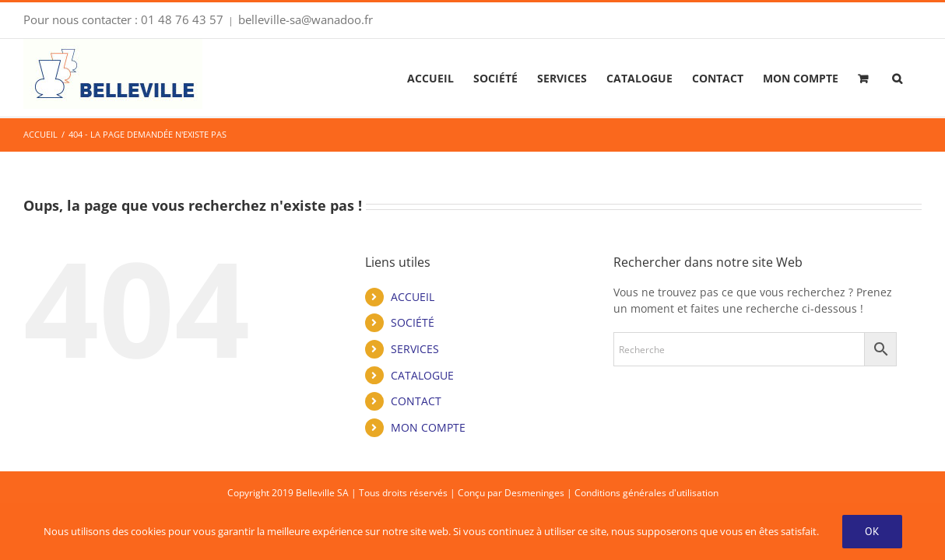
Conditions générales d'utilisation (646, 493)
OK (872, 531)
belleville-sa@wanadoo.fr (306, 19)
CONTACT (416, 401)
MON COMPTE (428, 427)
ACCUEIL (413, 297)
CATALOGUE (422, 375)
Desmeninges (534, 493)
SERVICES (415, 349)
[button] (917, 78)
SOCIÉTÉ (413, 322)
